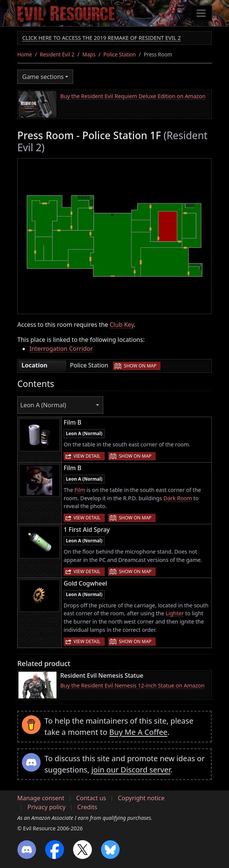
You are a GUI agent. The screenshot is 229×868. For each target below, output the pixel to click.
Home (25, 54)
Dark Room (178, 498)
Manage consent (41, 798)
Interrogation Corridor (61, 349)
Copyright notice (141, 798)
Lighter (175, 613)
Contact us (91, 798)
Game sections (43, 77)
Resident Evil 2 (57, 54)
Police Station (120, 54)
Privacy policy (47, 807)
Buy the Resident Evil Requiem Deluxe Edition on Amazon (133, 96)
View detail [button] (87, 456)
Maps (89, 54)
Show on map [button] (140, 366)
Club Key (122, 325)
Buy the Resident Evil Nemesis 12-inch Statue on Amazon (132, 685)
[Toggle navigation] (201, 13)
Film (80, 490)
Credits (87, 807)
